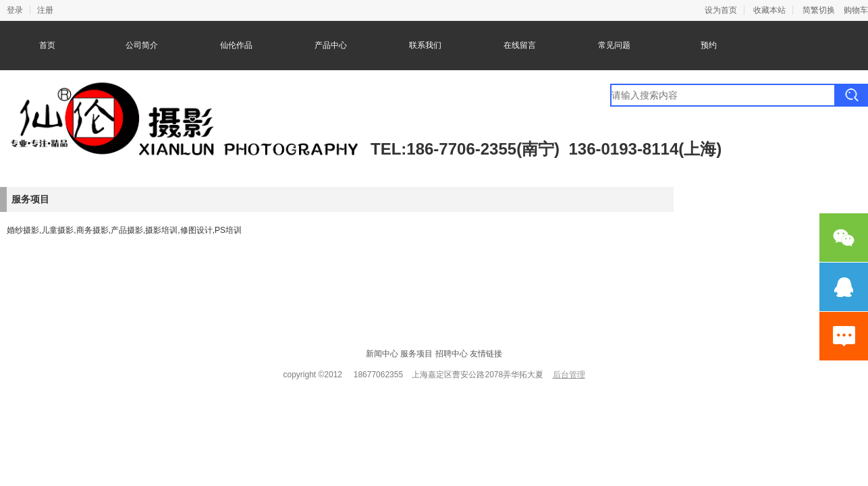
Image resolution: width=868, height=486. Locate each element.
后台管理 (569, 375)
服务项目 (416, 354)
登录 (15, 10)
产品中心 (331, 45)
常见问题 (614, 45)
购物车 (856, 10)
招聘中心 (452, 354)
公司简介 (142, 45)
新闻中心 (382, 354)
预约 (709, 45)
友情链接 (486, 354)
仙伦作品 (236, 45)
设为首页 (721, 10)
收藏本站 (769, 10)
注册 (45, 10)
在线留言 (520, 45)
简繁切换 (819, 10)
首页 (47, 45)
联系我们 (425, 45)
